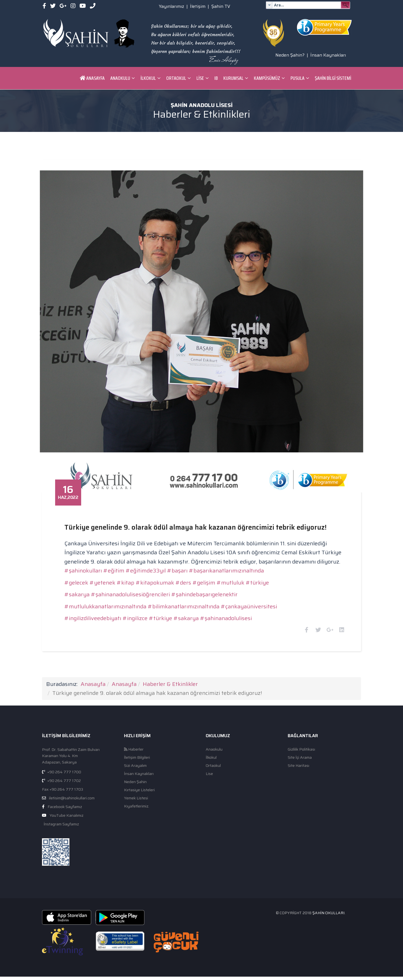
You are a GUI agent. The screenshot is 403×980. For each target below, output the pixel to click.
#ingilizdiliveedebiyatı (99, 614)
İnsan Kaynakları (328, 55)
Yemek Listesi (136, 801)
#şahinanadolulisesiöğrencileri (137, 590)
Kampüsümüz (267, 78)
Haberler (134, 752)
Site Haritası (298, 769)
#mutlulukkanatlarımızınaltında (112, 602)
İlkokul (148, 78)
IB (216, 78)
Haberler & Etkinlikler (170, 687)
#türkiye (264, 579)
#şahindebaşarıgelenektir (211, 590)
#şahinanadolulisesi (232, 614)
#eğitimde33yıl (152, 567)
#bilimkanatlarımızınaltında (190, 602)
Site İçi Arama (300, 761)
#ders (190, 579)
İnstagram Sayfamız (61, 827)
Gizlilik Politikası (301, 752)
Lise (200, 78)
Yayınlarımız (172, 6)
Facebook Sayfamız (65, 810)
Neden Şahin (135, 785)
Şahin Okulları (328, 916)
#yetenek (109, 579)
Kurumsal (233, 78)
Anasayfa (92, 78)
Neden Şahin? (290, 55)
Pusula (297, 78)
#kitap (132, 579)
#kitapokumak (161, 579)
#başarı (184, 567)
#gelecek (83, 579)
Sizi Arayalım (135, 769)
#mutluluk (237, 579)
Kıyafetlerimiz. (137, 809)
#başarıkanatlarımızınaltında (233, 567)
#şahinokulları (90, 567)
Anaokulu (120, 78)
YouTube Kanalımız (66, 818)
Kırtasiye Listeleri (139, 793)
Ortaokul (176, 78)
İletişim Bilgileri (137, 761)
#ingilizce (141, 614)
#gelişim (210, 579)
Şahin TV (221, 6)
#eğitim (120, 567)
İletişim (198, 6)
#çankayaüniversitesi (255, 602)
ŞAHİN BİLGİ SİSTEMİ (333, 78)
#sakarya (83, 590)
